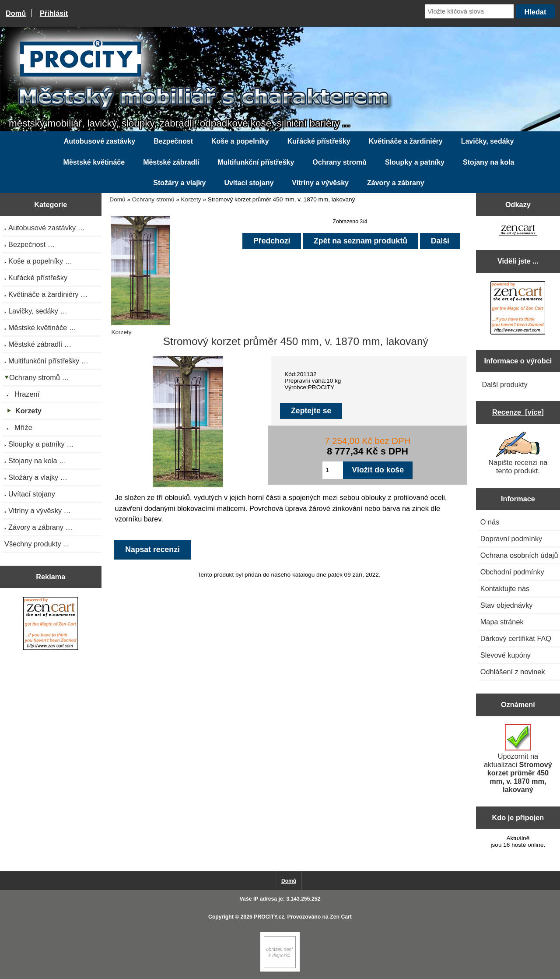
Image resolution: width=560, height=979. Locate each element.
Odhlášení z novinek (513, 672)
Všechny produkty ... (37, 544)
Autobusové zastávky (100, 141)
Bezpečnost (173, 141)
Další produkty (504, 384)
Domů (16, 13)
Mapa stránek (502, 622)
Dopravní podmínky (511, 539)
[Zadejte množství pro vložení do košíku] (333, 470)
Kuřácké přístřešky (319, 141)
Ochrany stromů (153, 199)
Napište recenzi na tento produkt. (518, 453)
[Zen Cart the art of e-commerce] (51, 625)
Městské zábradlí (171, 162)
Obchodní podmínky (512, 572)
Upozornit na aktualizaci (518, 759)
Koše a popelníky (240, 141)
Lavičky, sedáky (488, 141)
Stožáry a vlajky (179, 183)
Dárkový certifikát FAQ (516, 638)
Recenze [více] (518, 412)
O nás (490, 522)
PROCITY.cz (269, 917)
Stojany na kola (488, 162)
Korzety (191, 199)
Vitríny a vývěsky (320, 183)
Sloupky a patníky (415, 162)
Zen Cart (341, 917)
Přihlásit (54, 13)
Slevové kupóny (506, 655)
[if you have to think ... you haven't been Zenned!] (280, 970)
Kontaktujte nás (505, 588)
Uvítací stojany (249, 183)
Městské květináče (94, 162)
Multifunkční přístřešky (256, 162)
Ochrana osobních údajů (519, 555)
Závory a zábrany (396, 183)
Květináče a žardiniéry (406, 141)
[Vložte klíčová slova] (469, 11)
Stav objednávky (507, 605)
